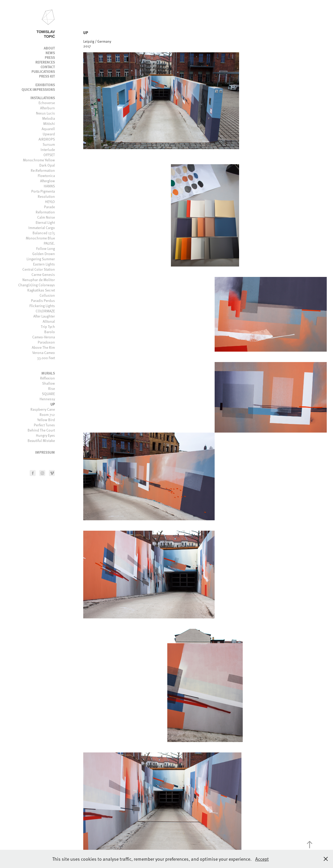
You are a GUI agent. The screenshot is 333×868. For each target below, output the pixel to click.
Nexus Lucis (45, 113)
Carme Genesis (43, 274)
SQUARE (48, 394)
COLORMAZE (45, 311)
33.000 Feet (46, 358)
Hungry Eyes (45, 435)
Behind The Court (41, 430)
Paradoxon (46, 342)
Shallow (49, 383)
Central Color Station (39, 269)
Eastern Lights (44, 264)
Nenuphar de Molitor (39, 280)
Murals (48, 373)
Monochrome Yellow (39, 160)
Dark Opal (47, 165)
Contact (48, 67)
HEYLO (50, 202)
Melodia (49, 118)
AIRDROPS (47, 139)
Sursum (49, 144)
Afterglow (47, 181)
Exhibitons (45, 85)
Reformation (45, 212)
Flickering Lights (42, 306)
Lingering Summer (41, 259)
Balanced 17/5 (44, 233)
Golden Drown (44, 254)
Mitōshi (49, 123)
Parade (49, 207)
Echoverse (47, 103)
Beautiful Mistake (41, 441)
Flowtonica (46, 176)
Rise (52, 388)
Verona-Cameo (44, 353)
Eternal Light (45, 222)
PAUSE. (49, 243)
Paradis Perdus (43, 300)
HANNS (49, 186)
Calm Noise (46, 217)
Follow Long (46, 248)
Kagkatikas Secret (41, 290)
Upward (49, 134)
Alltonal (49, 321)
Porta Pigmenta (43, 191)
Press (50, 57)
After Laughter (44, 316)
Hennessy (47, 399)
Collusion (47, 295)
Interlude (48, 150)
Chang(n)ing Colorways (37, 285)
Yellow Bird (46, 420)
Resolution (46, 196)
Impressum (45, 452)
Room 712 (47, 414)
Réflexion (47, 378)
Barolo (50, 332)
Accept (262, 859)
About (49, 48)
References (45, 62)
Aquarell (48, 129)
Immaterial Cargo (42, 228)
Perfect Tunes (44, 425)
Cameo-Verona (44, 337)
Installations (43, 98)
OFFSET (49, 155)
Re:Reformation (43, 170)
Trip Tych (48, 327)
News (50, 53)
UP (53, 404)
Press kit (47, 76)
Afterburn (47, 108)
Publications (43, 71)
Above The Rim (43, 347)
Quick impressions (38, 89)
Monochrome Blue (40, 238)
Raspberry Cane (43, 409)
